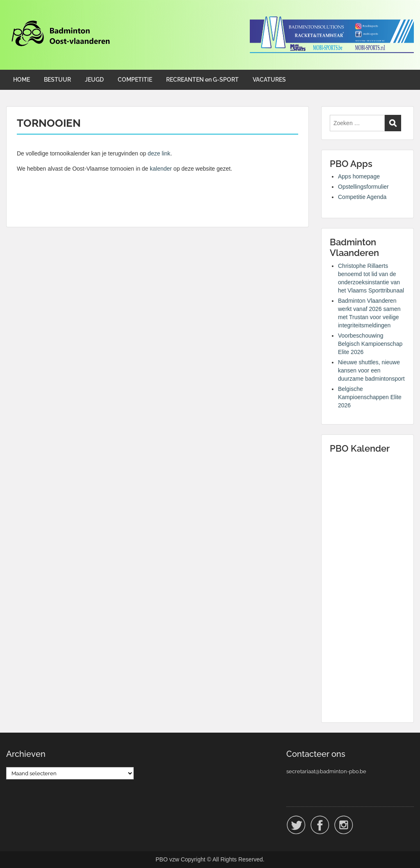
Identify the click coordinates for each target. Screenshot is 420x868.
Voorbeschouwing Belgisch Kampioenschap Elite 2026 (370, 344)
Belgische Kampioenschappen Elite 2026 (370, 397)
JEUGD (94, 80)
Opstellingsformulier (363, 187)
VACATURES (269, 80)
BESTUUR (57, 80)
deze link (159, 153)
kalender (161, 169)
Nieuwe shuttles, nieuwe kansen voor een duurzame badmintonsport (371, 370)
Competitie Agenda (362, 197)
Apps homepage (359, 176)
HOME (22, 80)
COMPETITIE (135, 80)
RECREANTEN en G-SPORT (202, 80)
